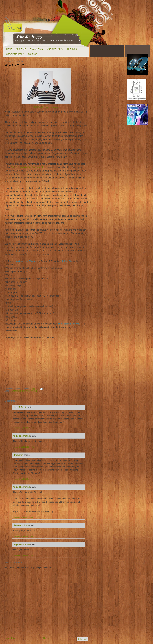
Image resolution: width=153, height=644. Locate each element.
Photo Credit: (46, 107)
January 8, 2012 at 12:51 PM (24, 447)
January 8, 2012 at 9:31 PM (23, 556)
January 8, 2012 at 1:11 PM (23, 479)
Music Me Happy (55, 49)
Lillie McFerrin (20, 407)
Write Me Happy (29, 37)
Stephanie (18, 455)
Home (9, 49)
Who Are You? (14, 65)
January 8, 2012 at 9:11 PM (23, 536)
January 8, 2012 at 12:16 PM (24, 428)
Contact (32, 54)
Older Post (82, 639)
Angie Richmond (21, 436)
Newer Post (10, 638)
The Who (26, 391)
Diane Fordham (21, 525)
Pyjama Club (36, 49)
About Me (21, 49)
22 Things (72, 49)
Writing (34, 391)
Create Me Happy (15, 54)
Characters (16, 391)
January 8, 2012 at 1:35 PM (23, 517)
